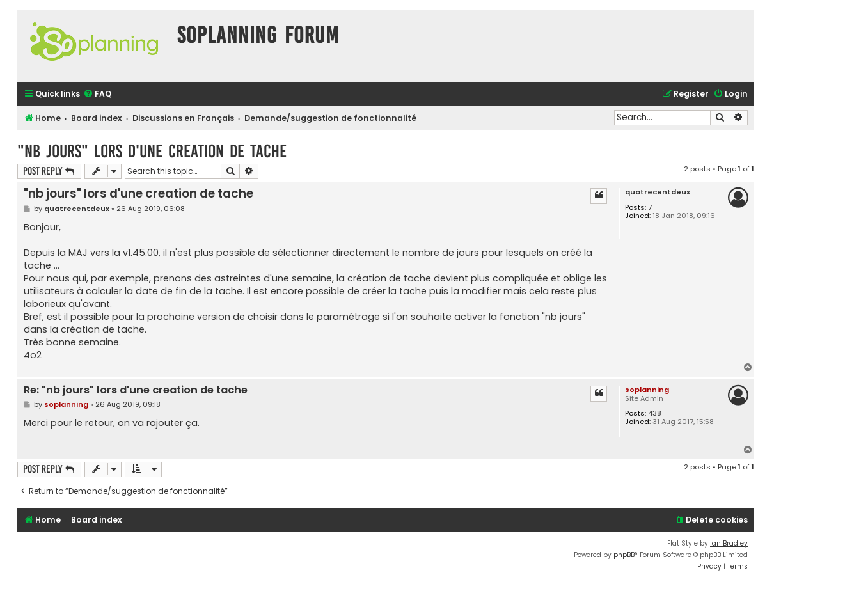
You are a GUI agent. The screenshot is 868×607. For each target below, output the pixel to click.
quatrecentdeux (658, 192)
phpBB (624, 555)
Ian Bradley (729, 543)
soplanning (647, 390)
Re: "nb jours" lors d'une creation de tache (136, 390)
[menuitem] (97, 94)
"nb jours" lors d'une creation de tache (152, 151)
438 (655, 414)
